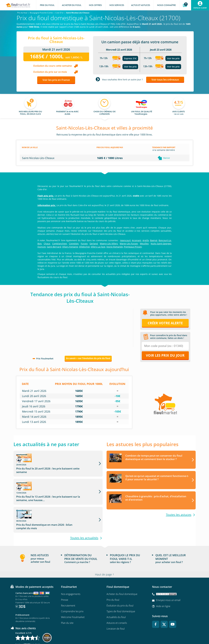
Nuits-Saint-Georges (161, 244)
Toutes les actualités (84, 515)
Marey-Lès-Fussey (129, 244)
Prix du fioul (113, 577)
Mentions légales (105, 633)
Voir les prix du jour (165, 355)
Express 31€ (130, 58)
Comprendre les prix (72, 588)
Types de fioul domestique (121, 588)
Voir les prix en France (56, 80)
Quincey (42, 247)
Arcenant (137, 240)
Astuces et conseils (117, 600)
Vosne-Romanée (115, 247)
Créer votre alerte (165, 323)
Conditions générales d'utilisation (81, 633)
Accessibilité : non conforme (159, 633)
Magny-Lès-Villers (109, 244)
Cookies (140, 633)
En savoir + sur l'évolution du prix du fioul (88, 358)
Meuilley (144, 244)
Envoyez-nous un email (168, 577)
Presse (65, 577)
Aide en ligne (163, 583)
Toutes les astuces (179, 515)
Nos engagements (71, 571)
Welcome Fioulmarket (73, 594)
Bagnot (154, 240)
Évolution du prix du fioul (120, 582)
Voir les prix (130, 67)
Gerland (94, 244)
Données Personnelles (124, 633)
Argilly (146, 240)
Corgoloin (74, 244)
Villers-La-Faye (98, 247)
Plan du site (67, 600)
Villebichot (84, 247)
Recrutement (68, 582)
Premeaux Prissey (133, 247)
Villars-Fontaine (70, 247)
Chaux (47, 244)
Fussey (84, 244)
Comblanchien (60, 244)
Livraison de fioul (116, 605)
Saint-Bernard (54, 247)
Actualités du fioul (116, 594)
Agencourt (125, 240)
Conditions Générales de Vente (52, 633)
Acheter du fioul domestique (122, 571)
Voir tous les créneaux (165, 80)
